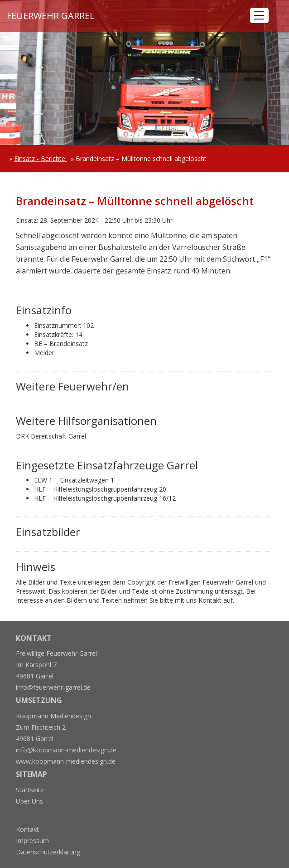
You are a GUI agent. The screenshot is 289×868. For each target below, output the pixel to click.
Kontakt (27, 829)
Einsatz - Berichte (41, 158)
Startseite (30, 790)
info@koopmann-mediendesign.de (66, 750)
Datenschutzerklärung (48, 852)
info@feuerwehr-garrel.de (53, 687)
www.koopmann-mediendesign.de (66, 761)
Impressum (32, 841)
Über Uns (29, 801)
